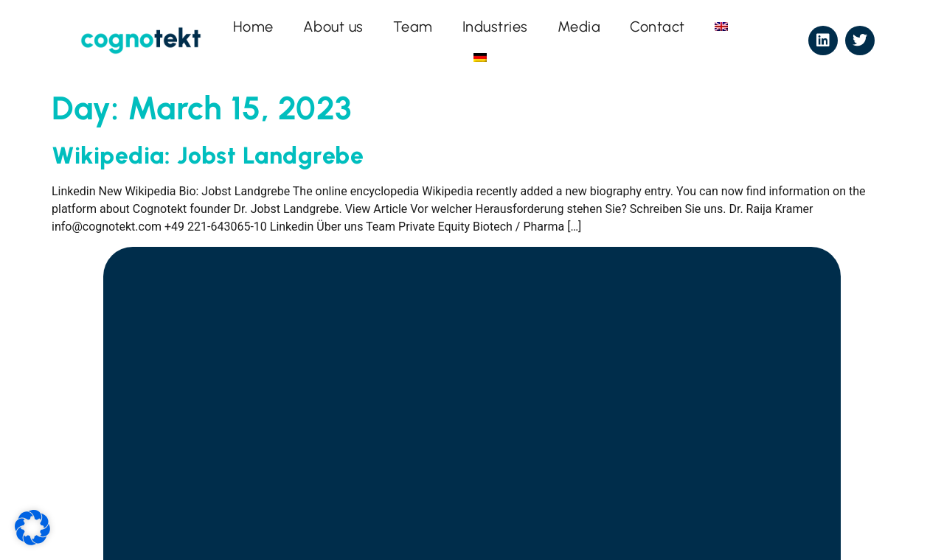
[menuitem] (721, 27)
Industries (495, 27)
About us (333, 27)
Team (413, 27)
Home (253, 27)
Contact (657, 27)
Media (579, 27)
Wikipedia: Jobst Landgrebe (208, 155)
